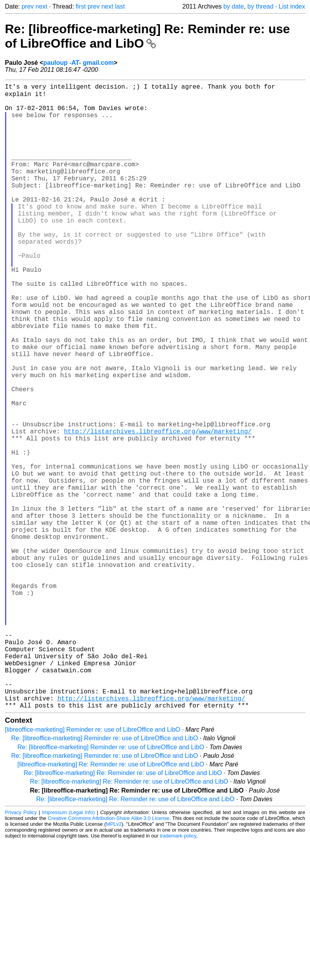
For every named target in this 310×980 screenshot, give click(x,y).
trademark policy (178, 974)
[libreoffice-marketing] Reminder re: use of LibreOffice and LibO (93, 868)
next (41, 6)
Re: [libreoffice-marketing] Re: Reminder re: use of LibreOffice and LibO (148, 36)
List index (292, 6)
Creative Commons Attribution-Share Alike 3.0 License (108, 956)
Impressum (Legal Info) (69, 951)
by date (233, 6)
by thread (261, 6)
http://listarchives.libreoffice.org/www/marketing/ (158, 508)
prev (28, 6)
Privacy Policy (21, 951)
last (120, 6)
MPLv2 (114, 962)
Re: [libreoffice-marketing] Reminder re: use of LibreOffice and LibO (105, 876)
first (81, 6)
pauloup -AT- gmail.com (79, 63)
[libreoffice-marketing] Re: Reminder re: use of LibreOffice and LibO (111, 902)
